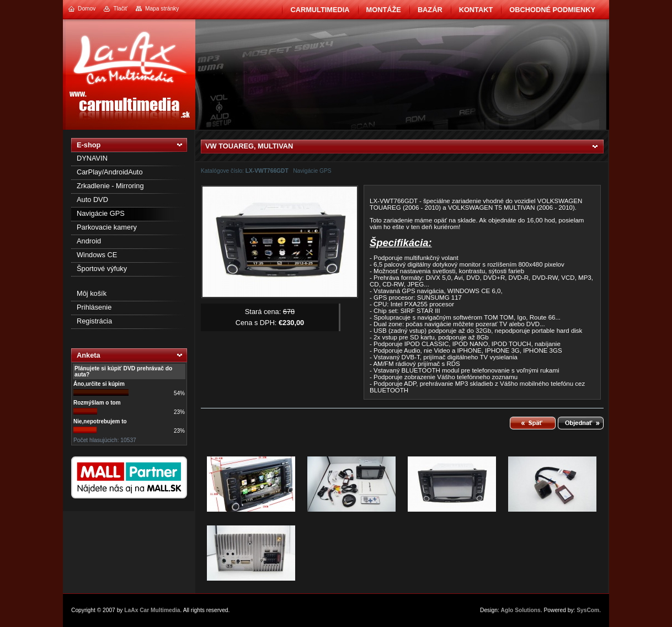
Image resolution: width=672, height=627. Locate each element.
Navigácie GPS (101, 213)
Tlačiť (120, 9)
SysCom (588, 610)
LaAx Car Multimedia (152, 610)
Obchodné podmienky (552, 10)
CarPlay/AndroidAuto (110, 172)
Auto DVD (92, 200)
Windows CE (97, 255)
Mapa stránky (162, 9)
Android (89, 241)
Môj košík (92, 293)
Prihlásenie (94, 307)
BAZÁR (430, 10)
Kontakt (476, 10)
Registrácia (94, 321)
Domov (87, 9)
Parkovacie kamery (107, 227)
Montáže (384, 10)
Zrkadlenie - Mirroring (110, 186)
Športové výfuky (102, 269)
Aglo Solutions (521, 610)
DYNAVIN (92, 158)
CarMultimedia (320, 10)
